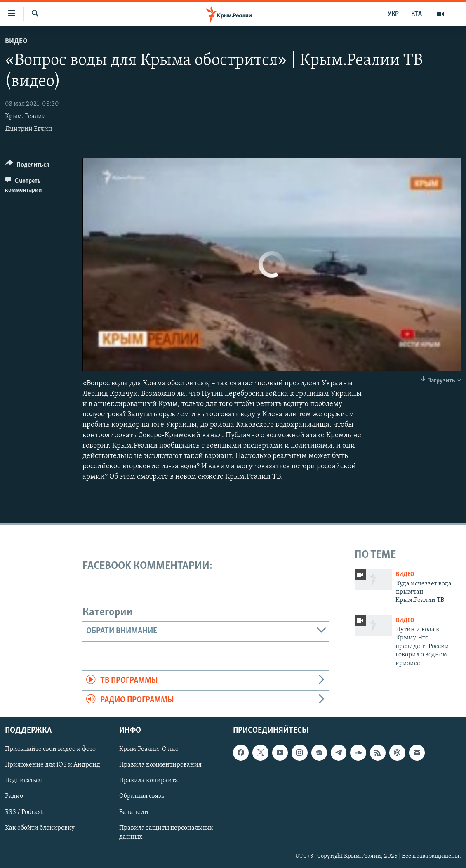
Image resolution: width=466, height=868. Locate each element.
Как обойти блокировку (40, 828)
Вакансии (134, 812)
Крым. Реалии (26, 116)
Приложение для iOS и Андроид (53, 765)
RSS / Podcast (24, 812)
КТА (417, 14)
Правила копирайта (149, 781)
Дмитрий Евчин (29, 129)
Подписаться (24, 781)
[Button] (27, 166)
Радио (14, 797)
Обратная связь (142, 797)
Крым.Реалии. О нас (149, 750)
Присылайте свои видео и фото (50, 750)
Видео (16, 41)
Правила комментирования (160, 765)
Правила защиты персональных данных (166, 833)
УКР (393, 14)
